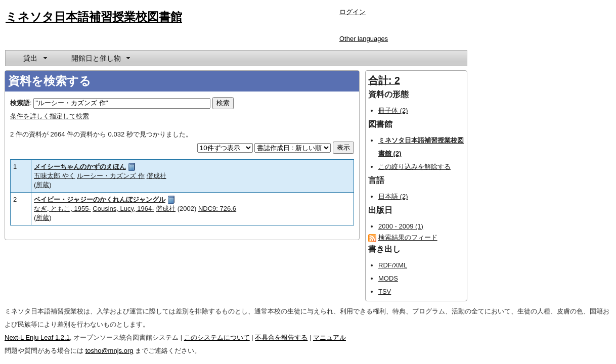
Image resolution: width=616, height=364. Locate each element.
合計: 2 (384, 80)
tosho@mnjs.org (109, 351)
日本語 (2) (393, 196)
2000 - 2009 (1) (401, 226)
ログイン (353, 12)
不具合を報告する (281, 337)
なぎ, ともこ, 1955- (62, 209)
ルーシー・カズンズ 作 (111, 176)
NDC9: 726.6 (217, 209)
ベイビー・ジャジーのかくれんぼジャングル (100, 199)
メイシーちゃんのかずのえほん (80, 167)
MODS (388, 278)
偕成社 (157, 176)
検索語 (20, 103)
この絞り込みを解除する (414, 167)
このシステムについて (217, 337)
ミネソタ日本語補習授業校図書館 (94, 17)
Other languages (364, 39)
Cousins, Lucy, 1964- (123, 209)
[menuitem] (34, 58)
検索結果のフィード (408, 237)
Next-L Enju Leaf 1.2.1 (37, 337)
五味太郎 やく (55, 176)
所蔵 (42, 185)
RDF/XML (393, 265)
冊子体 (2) (393, 110)
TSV (385, 291)
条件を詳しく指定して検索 (50, 116)
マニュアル (329, 337)
